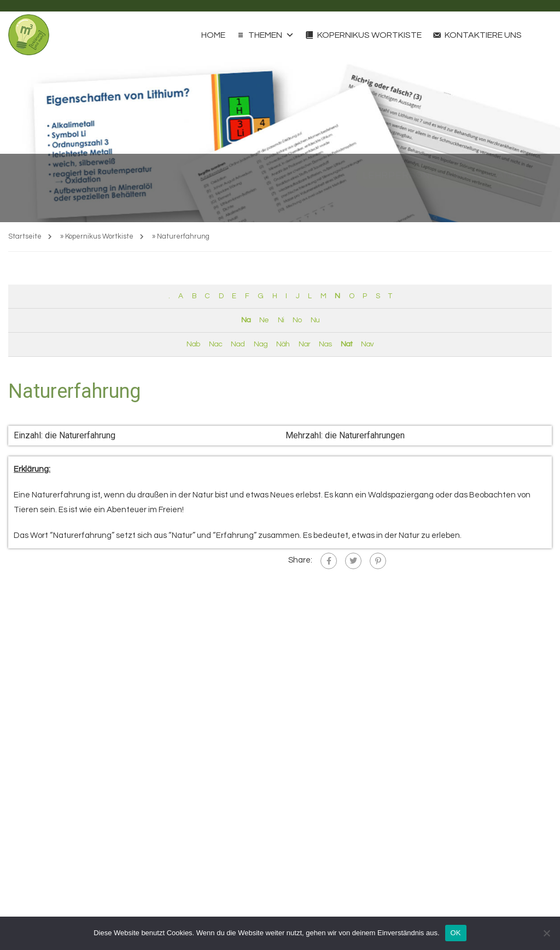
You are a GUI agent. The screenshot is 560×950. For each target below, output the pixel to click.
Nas (325, 344)
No (297, 320)
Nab (193, 344)
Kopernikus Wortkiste (369, 35)
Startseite (25, 236)
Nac (215, 344)
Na (246, 320)
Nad (238, 344)
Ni (281, 320)
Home (213, 35)
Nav (367, 344)
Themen (271, 35)
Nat (346, 344)
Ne (264, 320)
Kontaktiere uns (483, 35)
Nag (261, 344)
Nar (304, 344)
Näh (283, 344)
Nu (315, 320)
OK (456, 933)
